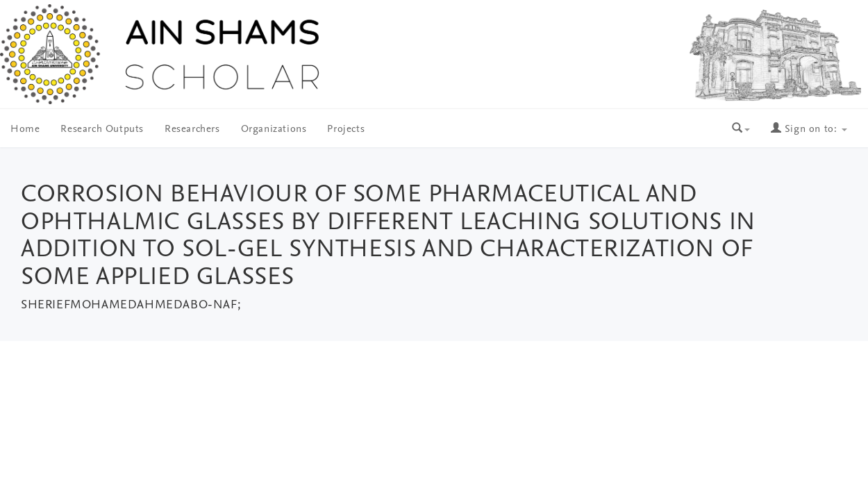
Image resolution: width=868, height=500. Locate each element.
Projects (346, 130)
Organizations (274, 130)
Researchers (192, 130)
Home (25, 130)
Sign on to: (809, 130)
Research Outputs (102, 130)
